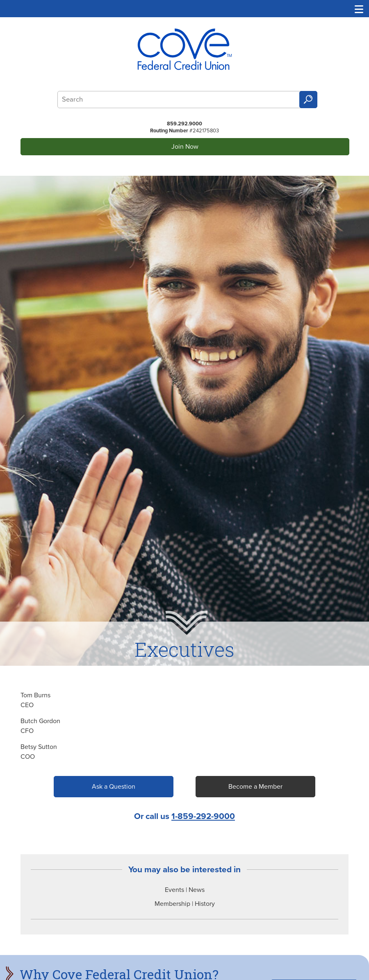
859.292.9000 (184, 124)
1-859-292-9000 (203, 816)
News (197, 890)
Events (174, 890)
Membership (172, 904)
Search (308, 100)
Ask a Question (114, 787)
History (205, 904)
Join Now (185, 147)
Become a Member (255, 787)
